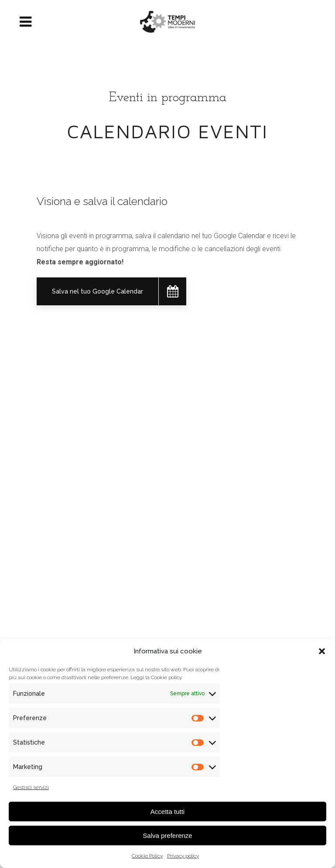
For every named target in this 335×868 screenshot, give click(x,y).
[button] (322, 651)
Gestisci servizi (31, 787)
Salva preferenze (167, 836)
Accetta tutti (167, 812)
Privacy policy (183, 856)
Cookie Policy (147, 856)
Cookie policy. (167, 677)
